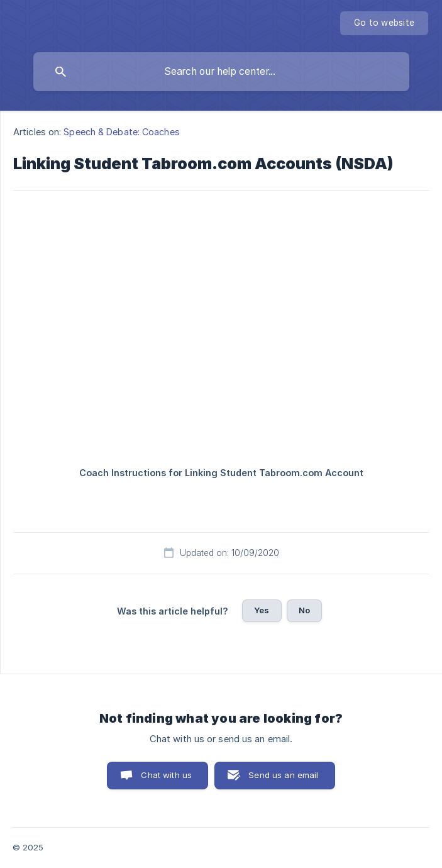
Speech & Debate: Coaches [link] (121, 132)
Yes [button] (262, 610)
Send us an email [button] (283, 775)
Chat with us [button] (166, 775)
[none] (384, 23)
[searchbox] (221, 72)
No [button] (304, 610)
